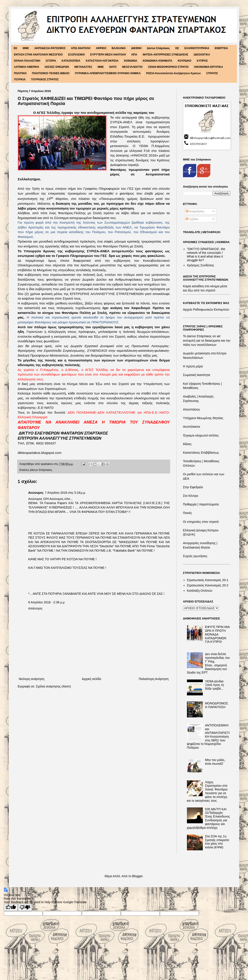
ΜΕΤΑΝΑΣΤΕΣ (83, 67)
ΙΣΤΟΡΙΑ (51, 61)
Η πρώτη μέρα (193, 366)
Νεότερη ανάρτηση (32, 679)
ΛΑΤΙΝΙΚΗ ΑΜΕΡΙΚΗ (26, 67)
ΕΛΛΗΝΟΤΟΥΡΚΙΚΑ (197, 48)
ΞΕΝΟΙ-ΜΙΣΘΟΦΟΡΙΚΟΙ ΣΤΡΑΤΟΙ (168, 67)
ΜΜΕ (101, 67)
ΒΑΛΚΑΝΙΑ (119, 48)
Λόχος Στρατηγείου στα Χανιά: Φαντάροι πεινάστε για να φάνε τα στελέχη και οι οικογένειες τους (207, 791)
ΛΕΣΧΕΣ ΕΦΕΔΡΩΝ (57, 67)
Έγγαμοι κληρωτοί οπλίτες (201, 435)
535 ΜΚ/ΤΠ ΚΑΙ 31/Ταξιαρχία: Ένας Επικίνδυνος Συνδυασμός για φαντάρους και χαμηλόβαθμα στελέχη (209, 818)
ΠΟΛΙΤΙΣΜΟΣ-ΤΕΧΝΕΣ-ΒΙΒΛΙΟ (51, 73)
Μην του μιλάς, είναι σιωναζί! (215, 762)
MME (26, 48)
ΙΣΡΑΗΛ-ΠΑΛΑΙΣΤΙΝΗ (27, 61)
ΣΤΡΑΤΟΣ (212, 73)
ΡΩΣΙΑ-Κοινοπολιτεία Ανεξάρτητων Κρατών (173, 73)
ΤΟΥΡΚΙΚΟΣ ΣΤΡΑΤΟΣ (45, 79)
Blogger (137, 876)
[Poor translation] (25, 907)
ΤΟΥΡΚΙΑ (20, 79)
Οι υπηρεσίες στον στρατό (201, 522)
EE (15, 48)
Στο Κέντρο (191, 496)
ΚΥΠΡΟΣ (202, 61)
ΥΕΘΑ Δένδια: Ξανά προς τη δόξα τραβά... (214, 685)
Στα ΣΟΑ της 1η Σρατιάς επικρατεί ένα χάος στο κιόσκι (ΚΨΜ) (217, 842)
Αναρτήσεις (195, 211)
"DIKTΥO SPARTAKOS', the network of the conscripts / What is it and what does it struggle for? (206, 254)
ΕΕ (177, 48)
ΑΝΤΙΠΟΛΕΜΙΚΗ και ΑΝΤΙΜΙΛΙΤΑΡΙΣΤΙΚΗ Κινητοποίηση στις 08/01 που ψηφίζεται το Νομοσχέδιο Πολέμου (208, 736)
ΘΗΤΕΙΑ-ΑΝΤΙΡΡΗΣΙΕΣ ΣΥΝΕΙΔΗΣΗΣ (165, 55)
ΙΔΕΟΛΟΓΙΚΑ (202, 55)
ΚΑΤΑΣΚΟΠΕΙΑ (71, 61)
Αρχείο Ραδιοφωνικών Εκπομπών (206, 309)
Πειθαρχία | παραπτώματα (201, 504)
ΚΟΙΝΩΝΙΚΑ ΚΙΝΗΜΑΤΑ (157, 61)
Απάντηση (35, 608)
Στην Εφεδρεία (193, 487)
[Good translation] (11, 907)
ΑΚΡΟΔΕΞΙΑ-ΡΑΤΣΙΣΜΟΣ (50, 48)
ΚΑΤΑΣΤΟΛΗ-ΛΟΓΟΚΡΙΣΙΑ (102, 61)
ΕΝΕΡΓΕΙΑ (221, 48)
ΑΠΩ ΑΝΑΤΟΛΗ (81, 48)
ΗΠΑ (134, 55)
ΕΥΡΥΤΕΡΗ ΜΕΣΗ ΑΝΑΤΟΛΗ (108, 55)
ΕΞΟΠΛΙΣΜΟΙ (76, 55)
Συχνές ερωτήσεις (195, 556)
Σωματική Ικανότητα (197, 375)
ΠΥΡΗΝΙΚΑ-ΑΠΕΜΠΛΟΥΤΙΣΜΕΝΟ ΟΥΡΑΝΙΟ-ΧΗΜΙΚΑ (108, 73)
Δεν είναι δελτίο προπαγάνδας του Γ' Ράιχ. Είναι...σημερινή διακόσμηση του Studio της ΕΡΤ (208, 663)
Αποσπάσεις (192, 409)
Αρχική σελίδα (91, 679)
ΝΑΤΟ (113, 67)
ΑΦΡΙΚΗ (101, 48)
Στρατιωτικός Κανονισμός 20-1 (208, 580)
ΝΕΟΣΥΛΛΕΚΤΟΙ (132, 67)
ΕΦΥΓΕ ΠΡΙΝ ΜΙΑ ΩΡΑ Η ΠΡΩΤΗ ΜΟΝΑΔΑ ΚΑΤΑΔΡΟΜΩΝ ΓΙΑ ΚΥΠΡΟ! (217, 634)
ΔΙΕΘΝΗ (136, 48)
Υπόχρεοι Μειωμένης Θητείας (203, 418)
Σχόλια (192, 219)
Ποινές (187, 513)
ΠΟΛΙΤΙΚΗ (20, 73)
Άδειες (187, 444)
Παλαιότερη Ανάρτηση (154, 679)
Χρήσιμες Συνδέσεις (201, 265)
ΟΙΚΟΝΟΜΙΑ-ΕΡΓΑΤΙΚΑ (209, 67)
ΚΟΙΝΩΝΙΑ (131, 61)
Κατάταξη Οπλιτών (200, 591)
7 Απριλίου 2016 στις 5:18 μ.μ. (65, 493)
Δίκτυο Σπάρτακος (158, 48)
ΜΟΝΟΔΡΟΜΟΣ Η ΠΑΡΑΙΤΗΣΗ (216, 705)
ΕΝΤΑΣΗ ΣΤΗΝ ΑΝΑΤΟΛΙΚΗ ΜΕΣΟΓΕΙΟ (38, 55)
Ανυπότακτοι (192, 427)
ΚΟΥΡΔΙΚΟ (185, 61)
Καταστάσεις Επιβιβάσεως (201, 453)
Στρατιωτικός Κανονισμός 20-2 (208, 585)
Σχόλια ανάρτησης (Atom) (53, 686)
